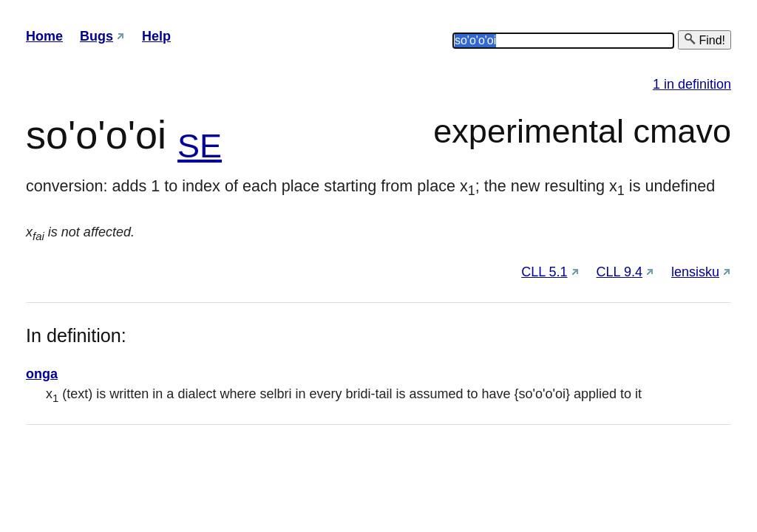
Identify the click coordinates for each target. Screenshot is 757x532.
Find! (705, 40)
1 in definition (692, 84)
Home (44, 36)
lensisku (695, 272)
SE (200, 146)
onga (42, 374)
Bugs (96, 36)
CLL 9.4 (619, 272)
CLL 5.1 (544, 272)
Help (156, 36)
